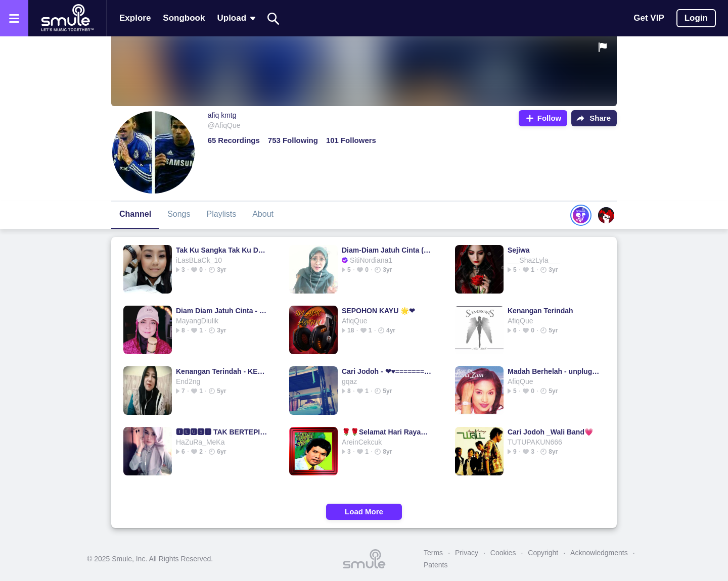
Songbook (184, 18)
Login (696, 18)
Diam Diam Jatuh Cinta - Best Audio (222, 311)
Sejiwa (519, 250)
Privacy (467, 553)
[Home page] (67, 18)
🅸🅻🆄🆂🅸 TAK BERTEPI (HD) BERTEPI (222, 432)
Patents (436, 565)
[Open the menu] (14, 18)
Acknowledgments (599, 553)
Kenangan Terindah (540, 311)
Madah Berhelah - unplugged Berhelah (554, 371)
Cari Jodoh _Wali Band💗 (550, 432)
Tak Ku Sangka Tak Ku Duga (222, 250)
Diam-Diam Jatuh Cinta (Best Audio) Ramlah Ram (388, 250)
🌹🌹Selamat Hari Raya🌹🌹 (388, 432)
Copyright (543, 553)
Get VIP (649, 18)
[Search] (274, 18)
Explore (135, 18)
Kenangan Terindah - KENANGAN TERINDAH (222, 371)
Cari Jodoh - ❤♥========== (388, 371)
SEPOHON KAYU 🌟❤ (378, 311)
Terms (433, 553)
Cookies (503, 553)
